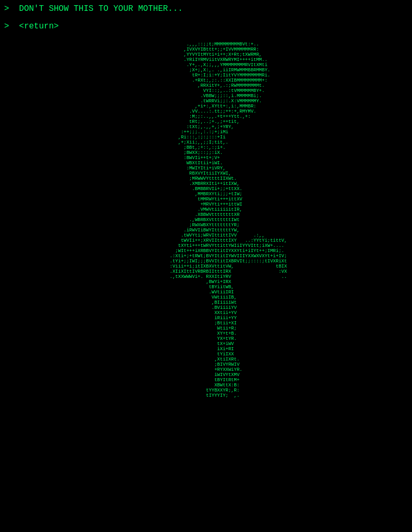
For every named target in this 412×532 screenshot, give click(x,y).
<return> (39, 26)
